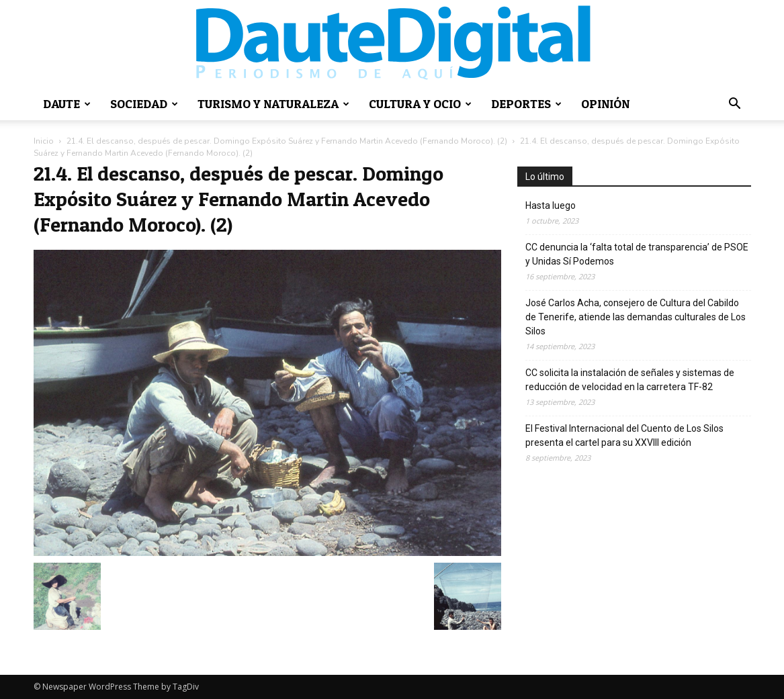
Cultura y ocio (420, 104)
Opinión (605, 104)
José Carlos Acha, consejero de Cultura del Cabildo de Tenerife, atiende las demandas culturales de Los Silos (636, 317)
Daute (67, 104)
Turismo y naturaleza (273, 104)
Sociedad (144, 104)
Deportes (526, 104)
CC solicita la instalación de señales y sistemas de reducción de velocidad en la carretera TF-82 (630, 380)
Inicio (44, 141)
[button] (735, 105)
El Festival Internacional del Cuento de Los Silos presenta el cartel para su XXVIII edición (624, 435)
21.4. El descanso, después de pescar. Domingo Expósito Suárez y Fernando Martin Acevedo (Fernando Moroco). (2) (287, 141)
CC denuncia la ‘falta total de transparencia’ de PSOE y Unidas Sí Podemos (637, 254)
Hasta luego (551, 205)
